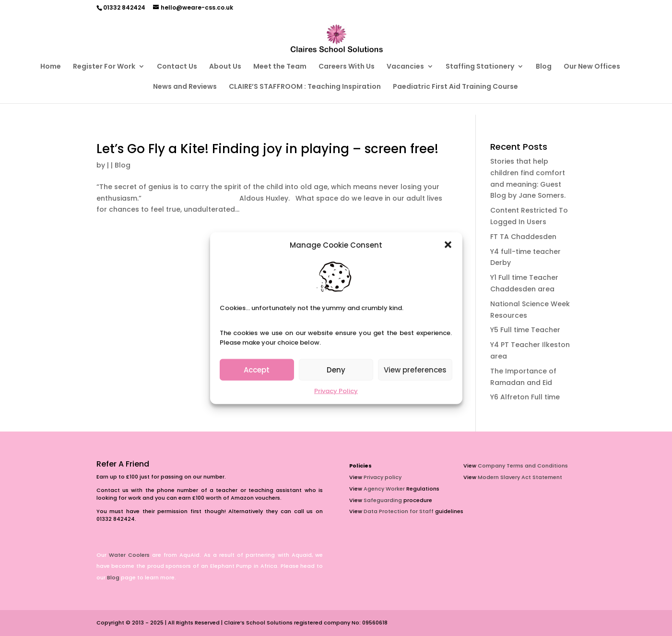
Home (51, 67)
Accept (257, 370)
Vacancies (405, 67)
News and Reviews (185, 87)
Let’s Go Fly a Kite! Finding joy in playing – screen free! (267, 149)
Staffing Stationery (480, 67)
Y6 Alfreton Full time (525, 397)
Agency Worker (384, 489)
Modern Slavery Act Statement (520, 477)
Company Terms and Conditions (523, 466)
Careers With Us (347, 67)
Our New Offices (592, 67)
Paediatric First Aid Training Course (455, 87)
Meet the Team (280, 67)
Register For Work (104, 67)
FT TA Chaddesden (523, 237)
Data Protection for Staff (399, 511)
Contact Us (177, 67)
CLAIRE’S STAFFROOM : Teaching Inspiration (305, 87)
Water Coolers (129, 555)
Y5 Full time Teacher (525, 330)
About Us (225, 67)
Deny (336, 370)
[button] (448, 245)
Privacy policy (383, 477)
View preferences (415, 370)
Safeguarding (383, 500)
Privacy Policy (336, 391)
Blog (544, 67)
